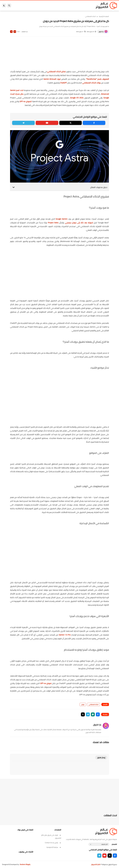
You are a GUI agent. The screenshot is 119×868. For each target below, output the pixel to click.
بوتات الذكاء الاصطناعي (91, 83)
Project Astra (53, 223)
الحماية (61, 6)
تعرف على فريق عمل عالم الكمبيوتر (51, 837)
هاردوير (27, 6)
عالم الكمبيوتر (96, 864)
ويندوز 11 (74, 6)
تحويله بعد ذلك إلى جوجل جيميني (79, 223)
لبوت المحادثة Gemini (52, 79)
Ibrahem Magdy (25, 864)
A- (11, 32)
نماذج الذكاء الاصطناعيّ (56, 72)
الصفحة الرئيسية (104, 16)
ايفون (39, 6)
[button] (98, 714)
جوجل (83, 704)
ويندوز (80, 6)
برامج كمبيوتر (88, 6)
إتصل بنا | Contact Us (53, 843)
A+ (15, 32)
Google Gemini (61, 219)
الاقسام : (114, 844)
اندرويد (45, 6)
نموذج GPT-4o (46, 683)
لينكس (55, 6)
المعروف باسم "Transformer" (97, 79)
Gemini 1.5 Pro (65, 635)
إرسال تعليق (101, 758)
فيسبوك (67, 6)
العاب (50, 6)
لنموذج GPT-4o (26, 101)
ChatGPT (63, 83)
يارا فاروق (101, 32)
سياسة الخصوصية (54, 847)
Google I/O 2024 (77, 98)
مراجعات (33, 6)
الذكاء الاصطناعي (90, 16)
